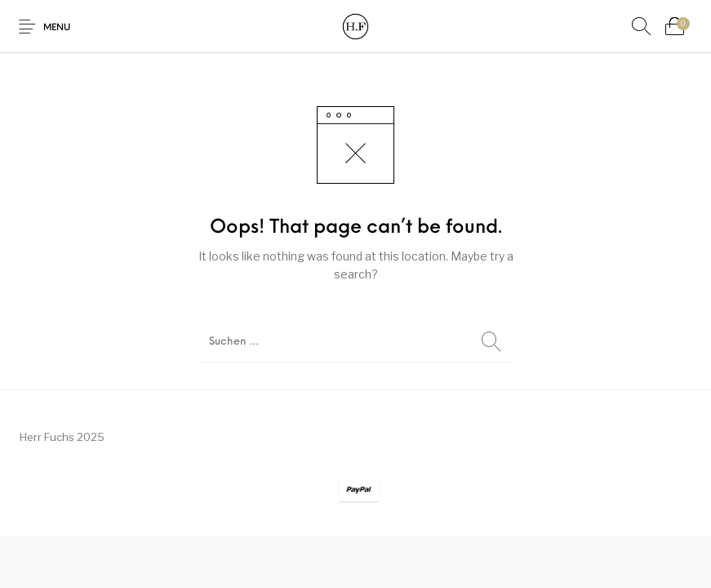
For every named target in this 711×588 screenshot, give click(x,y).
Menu (57, 28)
